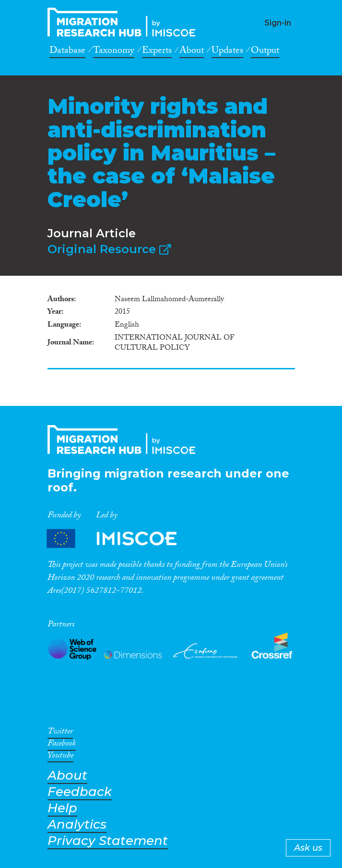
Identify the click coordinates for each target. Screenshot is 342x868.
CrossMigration (124, 22)
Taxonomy (114, 52)
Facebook (62, 745)
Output (265, 52)
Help (62, 808)
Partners (120, 538)
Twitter (60, 733)
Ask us (308, 848)
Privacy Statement (108, 841)
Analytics (77, 825)
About (192, 52)
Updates (227, 52)
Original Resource (109, 249)
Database (67, 52)
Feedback (80, 792)
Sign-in (278, 23)
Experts (157, 52)
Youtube (60, 757)
